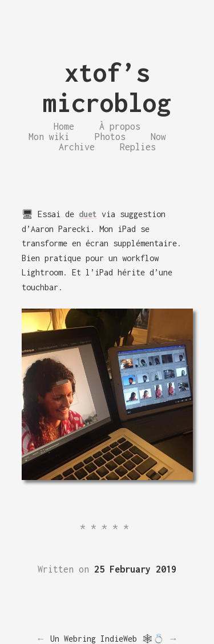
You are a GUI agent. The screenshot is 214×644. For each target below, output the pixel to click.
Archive (77, 147)
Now (158, 137)
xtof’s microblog (107, 87)
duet (88, 214)
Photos (110, 137)
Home (64, 126)
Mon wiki (49, 137)
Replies (138, 147)
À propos (120, 126)
